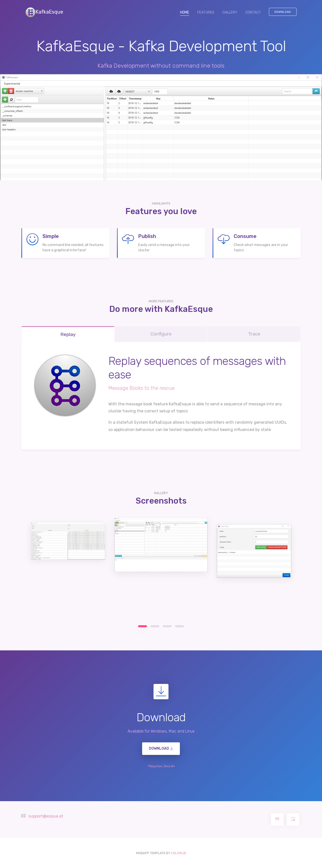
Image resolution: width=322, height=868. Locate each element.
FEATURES (206, 12)
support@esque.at (46, 816)
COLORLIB (178, 853)
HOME (187, 12)
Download (283, 12)
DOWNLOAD (161, 749)
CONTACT (253, 12)
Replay (68, 334)
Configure (161, 334)
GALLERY (230, 12)
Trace (254, 334)
